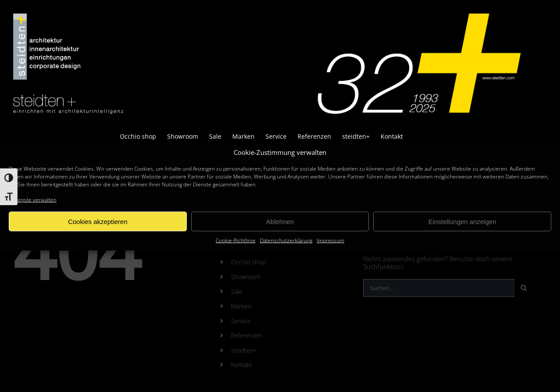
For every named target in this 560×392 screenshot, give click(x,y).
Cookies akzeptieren (98, 222)
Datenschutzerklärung (286, 240)
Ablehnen (280, 222)
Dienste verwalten (35, 200)
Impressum (331, 240)
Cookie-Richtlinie (236, 240)
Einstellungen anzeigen (462, 222)
